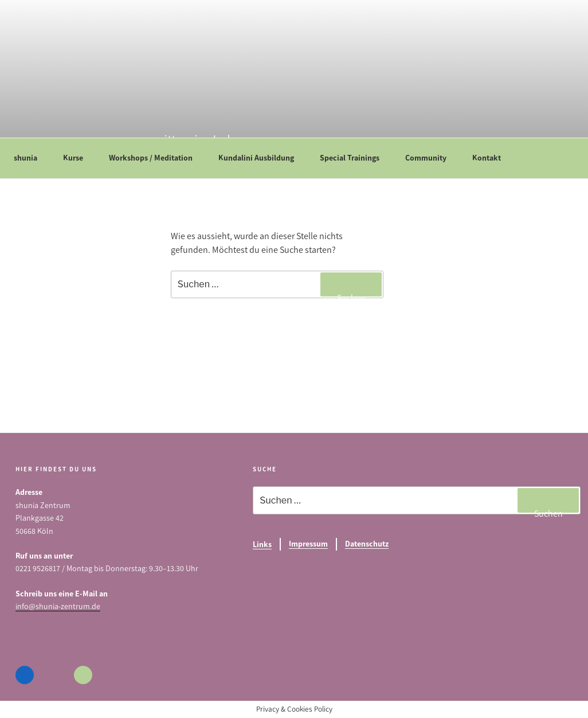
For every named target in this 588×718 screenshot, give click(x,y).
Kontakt (492, 158)
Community (431, 158)
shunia (31, 158)
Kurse (79, 158)
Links (262, 545)
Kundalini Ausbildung (262, 158)
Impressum (308, 544)
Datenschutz (367, 544)
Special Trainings (355, 158)
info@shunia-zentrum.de (58, 606)
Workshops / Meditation (156, 158)
